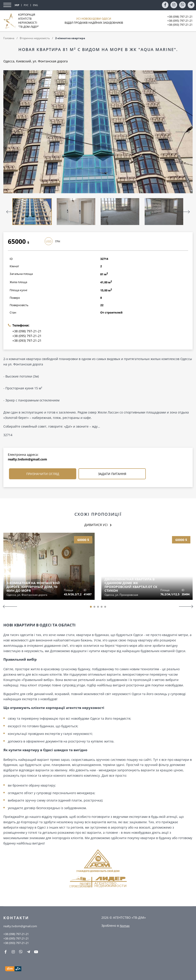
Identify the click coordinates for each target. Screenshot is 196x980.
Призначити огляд (43, 474)
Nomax (125, 925)
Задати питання (112, 474)
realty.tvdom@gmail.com (27, 459)
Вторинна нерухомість (35, 38)
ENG (35, 5)
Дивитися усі (96, 525)
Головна (9, 38)
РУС (26, 5)
